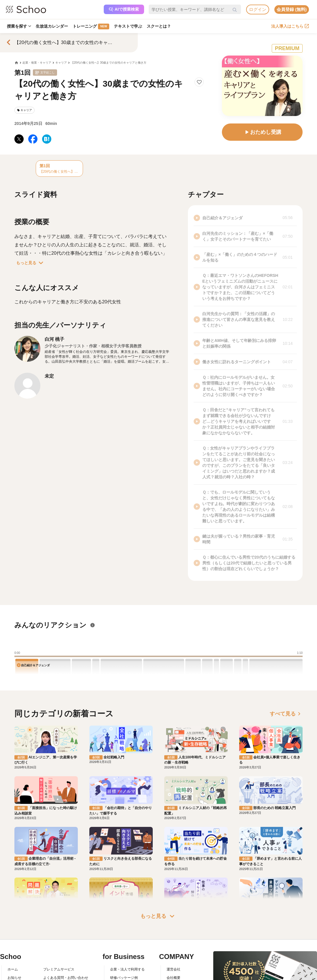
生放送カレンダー (52, 26)
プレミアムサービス (59, 969)
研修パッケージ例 (124, 978)
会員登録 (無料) (292, 9)
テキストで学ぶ (128, 26)
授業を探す (19, 26)
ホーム (13, 969)
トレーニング (91, 26)
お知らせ (14, 978)
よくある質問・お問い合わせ (66, 978)
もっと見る (31, 263)
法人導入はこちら (290, 26)
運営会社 (173, 969)
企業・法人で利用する (127, 969)
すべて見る (286, 714)
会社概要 (173, 978)
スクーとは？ (159, 26)
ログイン (258, 9)
